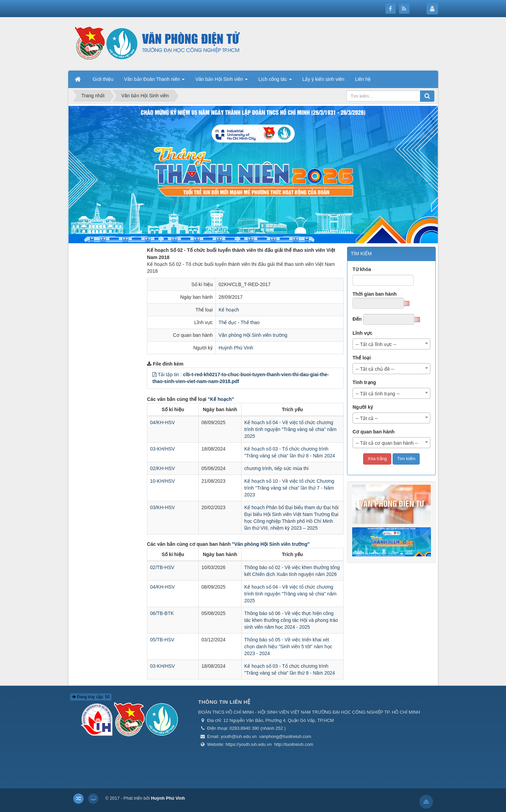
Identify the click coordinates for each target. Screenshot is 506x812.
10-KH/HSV (162, 481)
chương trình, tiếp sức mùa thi (276, 468)
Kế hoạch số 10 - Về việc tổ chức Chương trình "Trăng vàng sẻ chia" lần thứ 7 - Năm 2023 (289, 488)
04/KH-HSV (162, 422)
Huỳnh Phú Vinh (236, 348)
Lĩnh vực (362, 333)
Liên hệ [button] (363, 79)
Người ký (363, 407)
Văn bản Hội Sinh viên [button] (221, 81)
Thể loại (362, 358)
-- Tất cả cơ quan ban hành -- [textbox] (387, 443)
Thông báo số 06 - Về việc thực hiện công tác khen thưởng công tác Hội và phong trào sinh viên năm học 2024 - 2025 (291, 620)
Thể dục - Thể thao (239, 322)
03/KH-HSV (162, 507)
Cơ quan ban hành (374, 432)
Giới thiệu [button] (103, 79)
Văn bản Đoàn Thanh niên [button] (154, 81)
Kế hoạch (229, 310)
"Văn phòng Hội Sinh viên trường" (271, 544)
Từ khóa (362, 269)
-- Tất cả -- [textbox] (367, 418)
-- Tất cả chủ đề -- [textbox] (375, 369)
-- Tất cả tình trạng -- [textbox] (378, 394)
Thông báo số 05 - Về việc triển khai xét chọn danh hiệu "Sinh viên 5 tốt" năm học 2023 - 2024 (288, 647)
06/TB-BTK (162, 613)
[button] (155, 374)
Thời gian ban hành (375, 294)
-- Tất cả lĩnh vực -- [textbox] (376, 344)
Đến (357, 319)
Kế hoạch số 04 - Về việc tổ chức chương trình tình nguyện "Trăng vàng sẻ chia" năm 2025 (290, 429)
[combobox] (392, 344)
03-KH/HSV (162, 449)
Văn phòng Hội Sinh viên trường (253, 335)
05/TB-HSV (162, 640)
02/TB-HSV (162, 567)
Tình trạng (364, 382)
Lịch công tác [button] (275, 81)
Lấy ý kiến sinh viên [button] (324, 79)
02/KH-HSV (162, 468)
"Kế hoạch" (221, 399)
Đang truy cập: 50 (91, 697)
